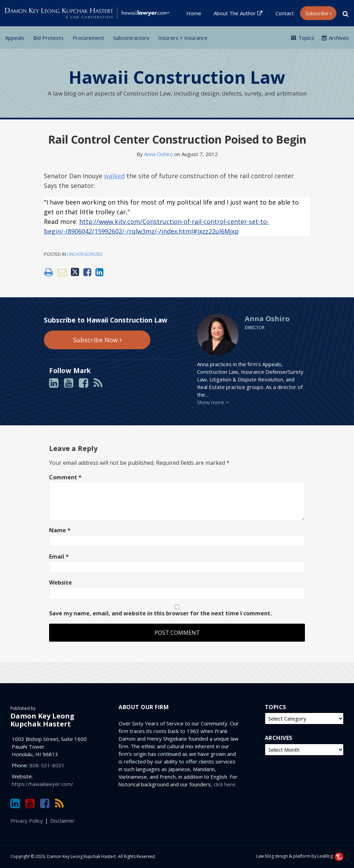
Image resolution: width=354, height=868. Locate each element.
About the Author (238, 13)
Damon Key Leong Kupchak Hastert (42, 720)
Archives (335, 38)
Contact (285, 13)
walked (114, 176)
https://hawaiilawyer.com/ (43, 784)
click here (225, 784)
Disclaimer (62, 821)
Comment (65, 477)
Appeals (15, 38)
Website (60, 582)
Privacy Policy (27, 821)
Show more (213, 402)
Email (59, 557)
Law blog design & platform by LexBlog (300, 856)
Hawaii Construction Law (177, 77)
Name (60, 530)
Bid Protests (48, 38)
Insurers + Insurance (183, 38)
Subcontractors (131, 38)
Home (194, 13)
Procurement (88, 38)
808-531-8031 (47, 765)
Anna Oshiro (159, 154)
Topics (303, 38)
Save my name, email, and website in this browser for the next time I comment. (160, 613)
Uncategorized (85, 254)
